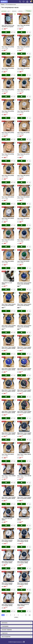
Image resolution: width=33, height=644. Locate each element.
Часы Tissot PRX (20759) (24, 133)
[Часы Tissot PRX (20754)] (24, 169)
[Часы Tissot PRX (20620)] (9, 233)
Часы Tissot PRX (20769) (24, 26)
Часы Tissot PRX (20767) (24, 48)
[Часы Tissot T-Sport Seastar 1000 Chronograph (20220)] (9, 383)
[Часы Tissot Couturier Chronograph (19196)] (24, 555)
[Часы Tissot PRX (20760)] (9, 126)
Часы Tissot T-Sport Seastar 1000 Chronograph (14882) (24, 434)
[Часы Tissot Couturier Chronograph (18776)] (9, 598)
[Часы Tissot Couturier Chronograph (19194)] (24, 576)
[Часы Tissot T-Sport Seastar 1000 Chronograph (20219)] (24, 383)
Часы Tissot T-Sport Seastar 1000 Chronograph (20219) (24, 391)
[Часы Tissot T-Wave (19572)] (24, 448)
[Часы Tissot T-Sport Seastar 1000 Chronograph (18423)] (9, 491)
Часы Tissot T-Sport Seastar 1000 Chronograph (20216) (9, 434)
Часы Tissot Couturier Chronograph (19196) (24, 563)
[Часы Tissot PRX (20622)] (9, 212)
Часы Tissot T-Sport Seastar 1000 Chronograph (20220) (9, 391)
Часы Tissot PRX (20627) (9, 455)
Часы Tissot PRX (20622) (9, 219)
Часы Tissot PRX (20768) (9, 48)
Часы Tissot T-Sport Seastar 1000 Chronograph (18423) (9, 498)
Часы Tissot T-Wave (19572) (24, 455)
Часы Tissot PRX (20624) (9, 198)
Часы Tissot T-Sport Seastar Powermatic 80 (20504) (24, 305)
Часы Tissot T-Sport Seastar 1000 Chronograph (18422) (24, 498)
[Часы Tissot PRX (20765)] (24, 62)
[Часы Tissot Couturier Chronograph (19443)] (24, 533)
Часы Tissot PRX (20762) (9, 112)
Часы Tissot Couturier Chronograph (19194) (24, 584)
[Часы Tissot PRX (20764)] (9, 83)
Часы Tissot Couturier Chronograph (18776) (9, 606)
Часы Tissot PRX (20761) (24, 112)
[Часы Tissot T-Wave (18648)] (24, 469)
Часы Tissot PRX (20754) (24, 176)
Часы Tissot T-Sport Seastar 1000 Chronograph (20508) (9, 348)
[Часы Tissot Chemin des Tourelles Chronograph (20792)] (9, 19)
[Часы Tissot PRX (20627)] (9, 448)
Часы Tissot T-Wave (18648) (24, 476)
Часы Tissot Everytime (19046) (24, 520)
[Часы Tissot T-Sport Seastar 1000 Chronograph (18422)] (24, 491)
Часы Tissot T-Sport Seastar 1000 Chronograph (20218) (9, 413)
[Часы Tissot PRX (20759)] (24, 126)
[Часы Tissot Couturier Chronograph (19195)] (9, 576)
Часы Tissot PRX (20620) (9, 241)
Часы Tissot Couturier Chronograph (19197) (9, 563)
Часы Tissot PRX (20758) (9, 155)
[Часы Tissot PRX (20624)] (9, 190)
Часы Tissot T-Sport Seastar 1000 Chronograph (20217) (24, 413)
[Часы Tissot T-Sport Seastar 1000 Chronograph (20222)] (9, 362)
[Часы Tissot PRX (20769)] (24, 19)
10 (26, 615)
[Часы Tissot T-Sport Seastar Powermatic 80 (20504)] (24, 298)
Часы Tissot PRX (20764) (9, 90)
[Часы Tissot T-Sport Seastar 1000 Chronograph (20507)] (24, 340)
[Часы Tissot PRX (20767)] (24, 40)
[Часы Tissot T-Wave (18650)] (9, 469)
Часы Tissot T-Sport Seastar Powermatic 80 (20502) (24, 327)
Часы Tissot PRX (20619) (24, 241)
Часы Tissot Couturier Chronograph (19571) (9, 541)
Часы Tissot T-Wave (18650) (9, 476)
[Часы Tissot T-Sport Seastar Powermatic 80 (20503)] (9, 319)
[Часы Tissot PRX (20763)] (24, 83)
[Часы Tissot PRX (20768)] (9, 40)
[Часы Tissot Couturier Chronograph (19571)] (9, 533)
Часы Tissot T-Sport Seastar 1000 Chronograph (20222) (9, 370)
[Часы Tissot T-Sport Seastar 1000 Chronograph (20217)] (24, 405)
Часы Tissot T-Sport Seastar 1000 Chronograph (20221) (24, 370)
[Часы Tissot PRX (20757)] (24, 147)
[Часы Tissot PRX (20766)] (9, 62)
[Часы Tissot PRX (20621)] (24, 212)
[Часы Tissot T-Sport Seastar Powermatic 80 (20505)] (9, 298)
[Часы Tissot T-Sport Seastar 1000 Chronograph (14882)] (24, 426)
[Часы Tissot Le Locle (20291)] (9, 276)
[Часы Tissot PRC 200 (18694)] (9, 512)
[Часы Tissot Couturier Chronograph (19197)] (9, 555)
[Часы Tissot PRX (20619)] (24, 233)
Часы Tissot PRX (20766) (9, 69)
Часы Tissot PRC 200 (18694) (9, 520)
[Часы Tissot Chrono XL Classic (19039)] (24, 598)
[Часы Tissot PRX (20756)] (9, 169)
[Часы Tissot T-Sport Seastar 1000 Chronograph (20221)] (24, 362)
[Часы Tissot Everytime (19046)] (24, 512)
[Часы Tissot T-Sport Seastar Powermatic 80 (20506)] (24, 276)
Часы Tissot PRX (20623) (24, 198)
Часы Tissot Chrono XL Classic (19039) (24, 606)
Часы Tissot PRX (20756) (9, 176)
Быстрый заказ (12, 32)
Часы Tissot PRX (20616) (9, 262)
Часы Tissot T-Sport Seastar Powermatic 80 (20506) (24, 284)
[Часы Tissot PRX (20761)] (24, 105)
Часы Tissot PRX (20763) (24, 90)
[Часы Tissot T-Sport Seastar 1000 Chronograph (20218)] (9, 405)
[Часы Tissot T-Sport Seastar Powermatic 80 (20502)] (24, 319)
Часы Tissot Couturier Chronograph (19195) (9, 584)
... (22, 615)
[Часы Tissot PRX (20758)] (9, 147)
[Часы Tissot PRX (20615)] (24, 255)
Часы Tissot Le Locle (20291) (9, 284)
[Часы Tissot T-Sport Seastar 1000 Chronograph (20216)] (9, 426)
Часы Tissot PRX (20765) (24, 69)
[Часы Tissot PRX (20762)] (9, 105)
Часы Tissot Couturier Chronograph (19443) (24, 541)
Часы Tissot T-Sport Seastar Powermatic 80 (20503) (9, 327)
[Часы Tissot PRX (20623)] (24, 190)
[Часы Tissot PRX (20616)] (9, 255)
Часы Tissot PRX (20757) (24, 155)
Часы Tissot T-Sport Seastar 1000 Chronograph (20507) (24, 348)
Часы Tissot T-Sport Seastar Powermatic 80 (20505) (9, 305)
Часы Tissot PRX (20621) (24, 219)
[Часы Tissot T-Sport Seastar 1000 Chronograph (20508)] (9, 340)
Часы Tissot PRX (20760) (9, 133)
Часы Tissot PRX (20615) (24, 262)
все (30, 615)
